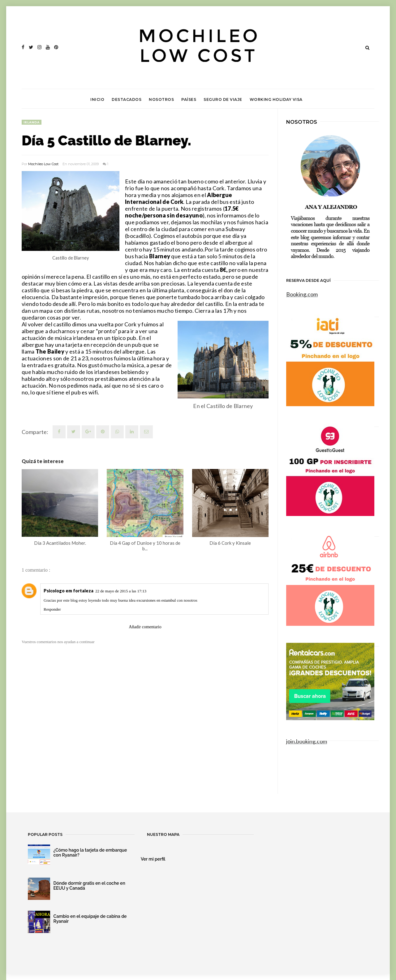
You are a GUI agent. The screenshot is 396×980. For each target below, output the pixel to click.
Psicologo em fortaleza (69, 591)
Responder (52, 609)
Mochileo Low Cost (43, 164)
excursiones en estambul (156, 600)
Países (189, 99)
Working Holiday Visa (276, 99)
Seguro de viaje (223, 99)
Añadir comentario (145, 627)
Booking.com (302, 294)
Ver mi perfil (153, 859)
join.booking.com (307, 741)
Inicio (97, 99)
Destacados (127, 99)
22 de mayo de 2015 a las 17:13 (121, 591)
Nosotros (161, 99)
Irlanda (32, 122)
